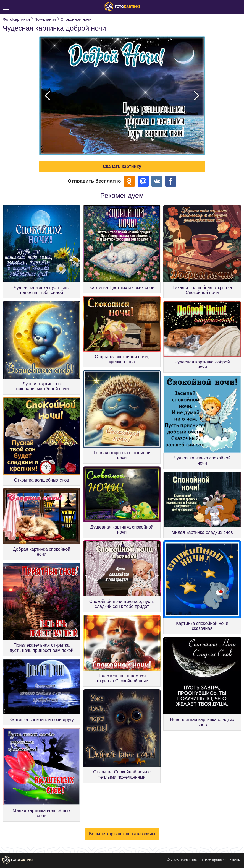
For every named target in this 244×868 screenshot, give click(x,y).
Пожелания (45, 19)
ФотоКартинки (16, 19)
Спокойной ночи (76, 19)
